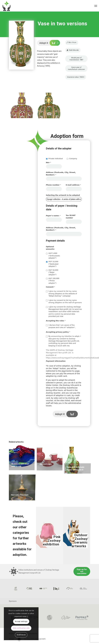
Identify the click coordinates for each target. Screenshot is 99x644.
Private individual (54, 159)
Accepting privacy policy (58, 332)
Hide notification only (21, 628)
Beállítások (21, 635)
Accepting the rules (56, 321)
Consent (50, 287)
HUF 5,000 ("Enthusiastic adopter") (53, 256)
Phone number (53, 185)
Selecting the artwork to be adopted (63, 195)
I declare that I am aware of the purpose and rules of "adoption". (61, 326)
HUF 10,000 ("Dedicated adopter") (52, 264)
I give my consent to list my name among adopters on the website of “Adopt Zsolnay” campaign (62, 294)
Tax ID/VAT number (71, 217)
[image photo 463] (23, 107)
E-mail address (73, 185)
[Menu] (96, 6)
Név (48, 163)
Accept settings (21, 621)
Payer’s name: (53, 216)
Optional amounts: (50, 248)
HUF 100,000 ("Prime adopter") (53, 281)
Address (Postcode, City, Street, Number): (61, 174)
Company (72, 159)
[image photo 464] (51, 107)
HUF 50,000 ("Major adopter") (52, 272)
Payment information (56, 361)
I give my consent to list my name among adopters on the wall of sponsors (64, 301)
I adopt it (65, 414)
